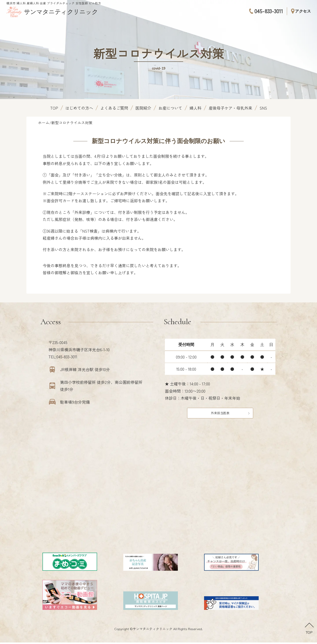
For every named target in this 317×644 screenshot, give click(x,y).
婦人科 (195, 108)
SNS (263, 108)
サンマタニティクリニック (153, 630)
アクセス (301, 11)
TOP (54, 108)
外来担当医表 (220, 414)
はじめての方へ (79, 108)
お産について (170, 108)
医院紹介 (143, 108)
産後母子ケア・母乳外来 (230, 108)
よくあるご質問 (114, 108)
